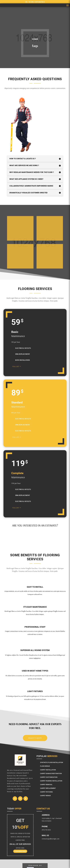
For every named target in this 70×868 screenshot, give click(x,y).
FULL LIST (16, 366)
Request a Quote (35, 738)
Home (35, 39)
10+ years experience (35, 2)
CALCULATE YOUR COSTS (21, 533)
